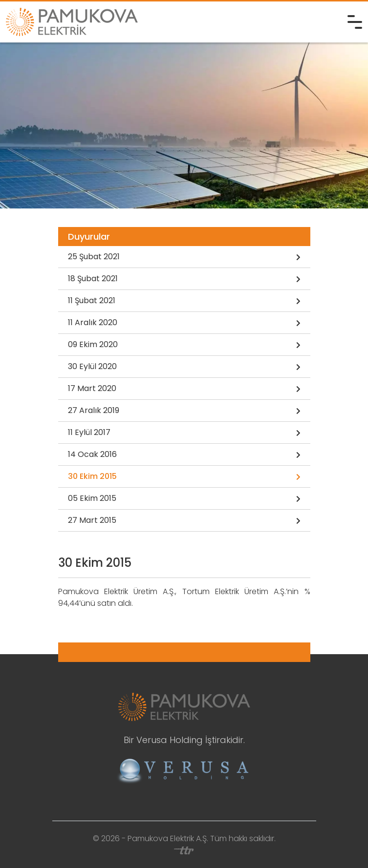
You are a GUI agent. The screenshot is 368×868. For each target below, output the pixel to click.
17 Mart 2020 (184, 389)
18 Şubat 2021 (184, 279)
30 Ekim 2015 (184, 477)
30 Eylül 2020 (184, 367)
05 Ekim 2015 (184, 499)
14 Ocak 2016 (184, 455)
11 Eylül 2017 (184, 433)
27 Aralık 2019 (184, 411)
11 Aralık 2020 (184, 323)
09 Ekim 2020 (184, 345)
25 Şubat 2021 (184, 257)
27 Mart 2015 (184, 521)
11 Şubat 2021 (184, 301)
